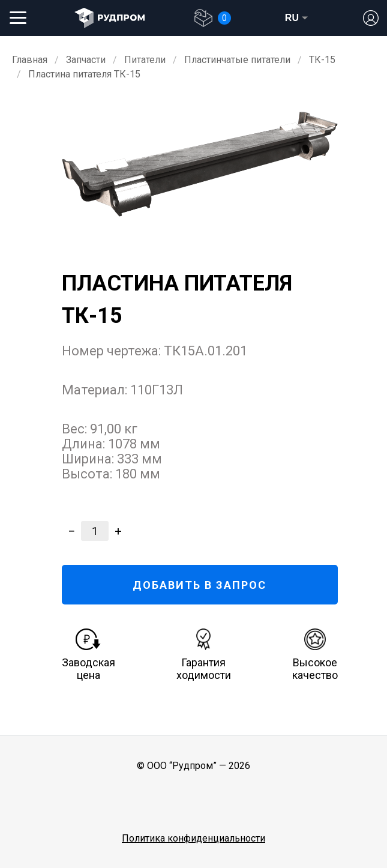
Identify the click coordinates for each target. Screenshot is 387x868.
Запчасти (86, 60)
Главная (30, 60)
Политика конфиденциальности (193, 838)
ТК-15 (322, 60)
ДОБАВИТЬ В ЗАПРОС (199, 585)
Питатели (145, 60)
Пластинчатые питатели (237, 60)
